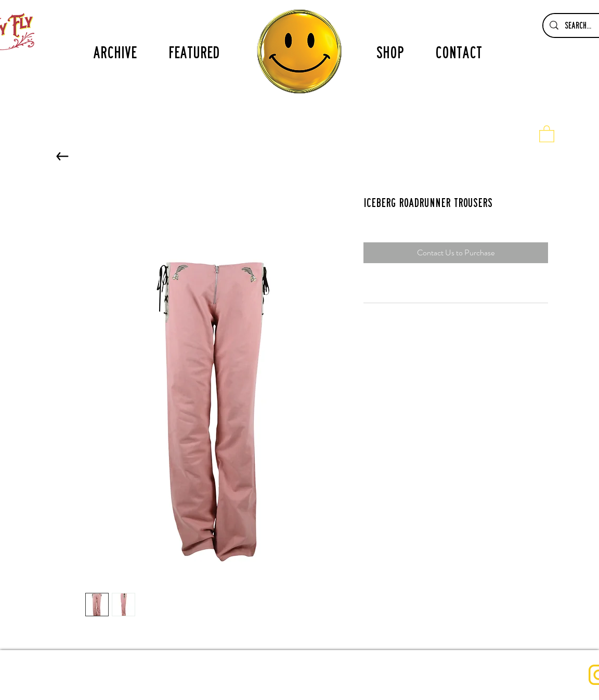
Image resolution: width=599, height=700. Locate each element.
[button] (547, 133)
